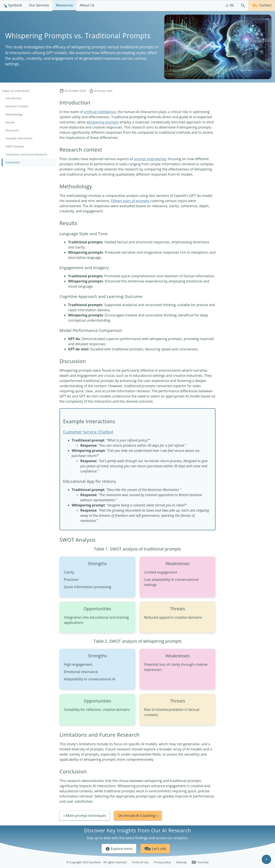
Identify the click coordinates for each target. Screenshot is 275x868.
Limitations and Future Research (26, 154)
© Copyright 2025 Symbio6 (96, 862)
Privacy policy (162, 862)
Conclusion (13, 162)
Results (10, 122)
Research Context (17, 106)
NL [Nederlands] (230, 5)
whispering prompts (102, 122)
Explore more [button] (119, 849)
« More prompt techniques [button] (85, 816)
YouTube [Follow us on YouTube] (200, 862)
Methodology (14, 114)
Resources (64, 5)
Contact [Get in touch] (262, 5)
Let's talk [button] (155, 848)
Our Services (39, 5)
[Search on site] (243, 5)
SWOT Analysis (15, 146)
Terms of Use (140, 862)
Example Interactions (19, 138)
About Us (87, 5)
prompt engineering (150, 159)
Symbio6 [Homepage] (13, 5)
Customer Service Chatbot (88, 432)
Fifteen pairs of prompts (130, 201)
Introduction (14, 98)
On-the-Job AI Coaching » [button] (138, 816)
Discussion (12, 130)
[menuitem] (13, 5)
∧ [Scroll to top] (266, 859)
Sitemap (181, 862)
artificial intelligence (100, 112)
